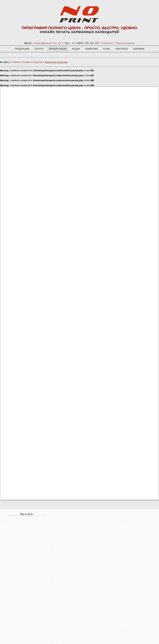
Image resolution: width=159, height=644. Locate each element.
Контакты (122, 49)
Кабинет (108, 43)
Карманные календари (56, 62)
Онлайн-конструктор (32, 62)
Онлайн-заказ (58, 49)
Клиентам (91, 49)
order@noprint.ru (47, 43)
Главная (16, 62)
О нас (107, 49)
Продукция (22, 49)
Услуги (39, 49)
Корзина (139, 49)
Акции (76, 49)
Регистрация (126, 43)
